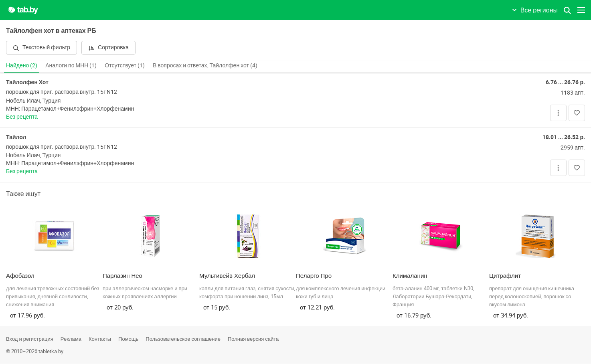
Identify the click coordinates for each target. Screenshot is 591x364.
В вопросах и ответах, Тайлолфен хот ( (205, 65)
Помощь (128, 339)
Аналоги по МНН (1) (71, 65)
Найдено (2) (22, 65)
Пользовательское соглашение (183, 339)
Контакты (100, 339)
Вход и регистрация (30, 339)
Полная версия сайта (253, 339)
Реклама (71, 339)
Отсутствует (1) (125, 65)
